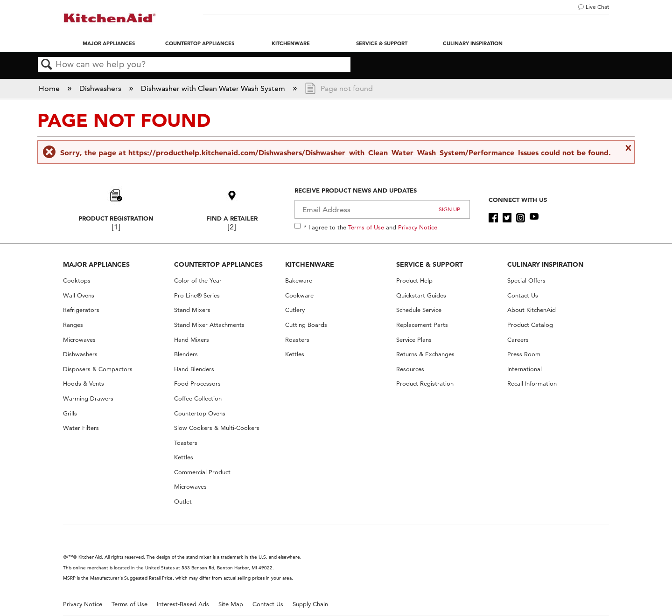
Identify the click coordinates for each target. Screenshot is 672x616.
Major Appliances (109, 43)
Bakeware (299, 280)
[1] (116, 227)
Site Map (231, 604)
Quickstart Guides (421, 295)
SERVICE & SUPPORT (430, 264)
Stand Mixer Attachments (209, 325)
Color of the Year (198, 280)
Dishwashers (101, 88)
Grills (70, 413)
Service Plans (414, 340)
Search (47, 65)
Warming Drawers (88, 398)
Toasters (186, 443)
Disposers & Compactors (98, 369)
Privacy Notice (418, 227)
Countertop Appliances (200, 43)
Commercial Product (202, 472)
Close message (627, 148)
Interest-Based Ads (183, 604)
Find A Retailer (232, 218)
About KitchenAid (532, 310)
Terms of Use (366, 227)
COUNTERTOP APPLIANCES (218, 264)
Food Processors (197, 384)
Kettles (184, 457)
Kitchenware (291, 43)
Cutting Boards (306, 325)
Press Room (524, 354)
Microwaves (79, 340)
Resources (410, 369)
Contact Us (523, 295)
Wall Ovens (79, 295)
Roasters (297, 340)
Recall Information (532, 384)
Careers (518, 340)
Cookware (299, 295)
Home (50, 88)
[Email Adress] (382, 209)
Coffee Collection (198, 398)
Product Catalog (530, 325)
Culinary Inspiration (473, 43)
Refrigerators (81, 310)
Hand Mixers (192, 340)
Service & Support (382, 43)
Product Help (414, 280)
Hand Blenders (194, 369)
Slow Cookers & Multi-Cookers (217, 428)
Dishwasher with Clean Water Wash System (214, 88)
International (525, 369)
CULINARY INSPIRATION (545, 264)
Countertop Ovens (200, 413)
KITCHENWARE (310, 264)
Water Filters (81, 428)
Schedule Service (419, 310)
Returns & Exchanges (425, 354)
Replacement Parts (422, 325)
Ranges (73, 325)
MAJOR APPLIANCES (96, 264)
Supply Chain (310, 604)
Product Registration (116, 218)
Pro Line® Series (197, 295)
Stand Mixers (192, 310)
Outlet (183, 502)
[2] (232, 227)
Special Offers (526, 280)
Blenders (186, 354)
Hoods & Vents (84, 384)
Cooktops (77, 280)
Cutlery (295, 310)
